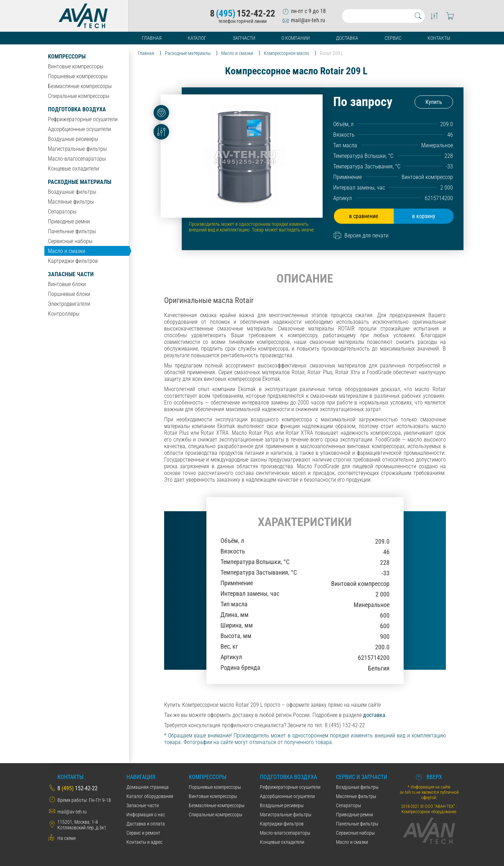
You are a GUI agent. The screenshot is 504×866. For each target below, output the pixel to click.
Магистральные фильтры (77, 149)
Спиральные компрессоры (79, 96)
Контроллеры (64, 314)
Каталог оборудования (150, 796)
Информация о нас (146, 815)
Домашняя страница (148, 787)
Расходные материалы (80, 182)
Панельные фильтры (72, 231)
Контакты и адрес (144, 842)
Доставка (347, 38)
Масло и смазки (67, 251)
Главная (152, 38)
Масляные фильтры (71, 202)
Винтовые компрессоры (76, 66)
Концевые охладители (73, 169)
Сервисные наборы (70, 241)
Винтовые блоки (67, 284)
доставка (374, 715)
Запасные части (71, 274)
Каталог (197, 38)
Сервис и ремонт (143, 833)
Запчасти (244, 38)
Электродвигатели (69, 304)
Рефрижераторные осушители (83, 119)
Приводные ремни (69, 221)
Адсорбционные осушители (79, 129)
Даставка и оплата (146, 824)
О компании (296, 38)
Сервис (393, 38)
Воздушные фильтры (72, 192)
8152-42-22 (242, 13)
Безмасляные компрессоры (80, 86)
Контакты (439, 38)
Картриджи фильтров (73, 261)
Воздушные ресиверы (73, 139)
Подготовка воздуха (77, 109)
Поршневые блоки (69, 294)
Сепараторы (62, 212)
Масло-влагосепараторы (77, 159)
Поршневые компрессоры (78, 76)
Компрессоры (67, 57)
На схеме (67, 838)
